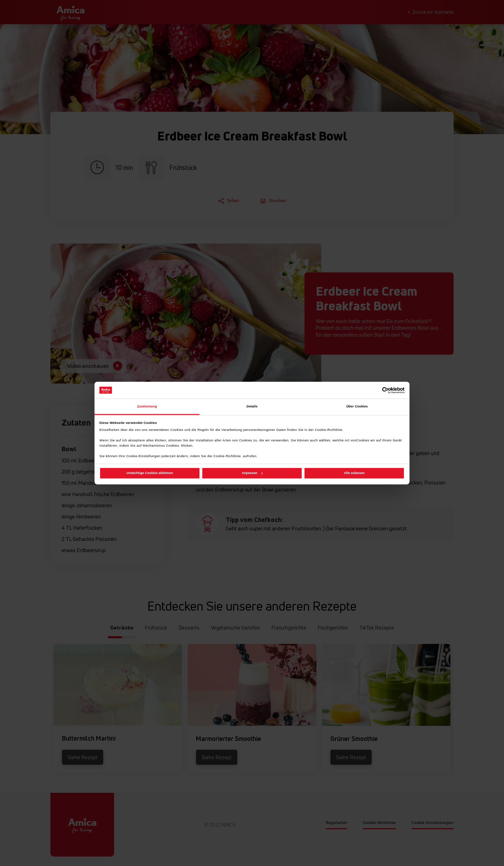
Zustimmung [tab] (147, 406)
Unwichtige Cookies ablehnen (150, 473)
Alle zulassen (354, 473)
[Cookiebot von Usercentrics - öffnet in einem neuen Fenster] (374, 390)
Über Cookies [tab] (357, 406)
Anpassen (252, 473)
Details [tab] (252, 406)
